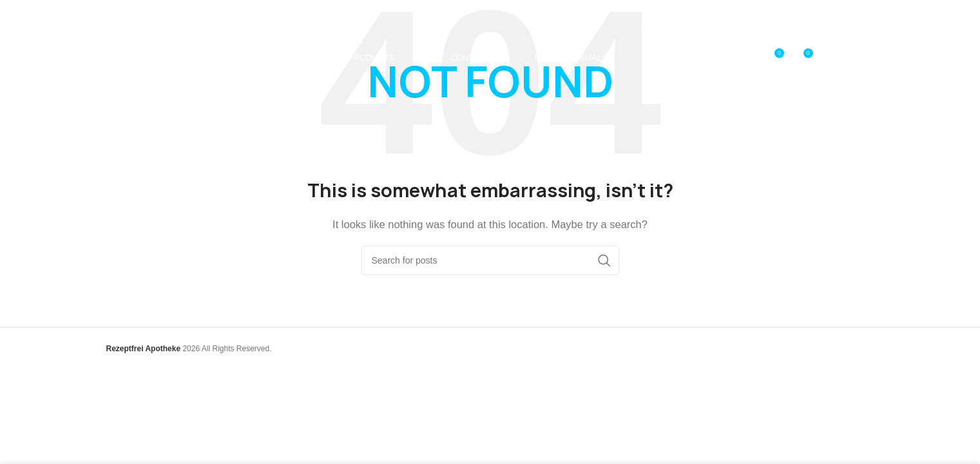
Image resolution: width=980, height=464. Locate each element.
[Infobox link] (146, 14)
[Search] (490, 260)
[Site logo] (164, 57)
